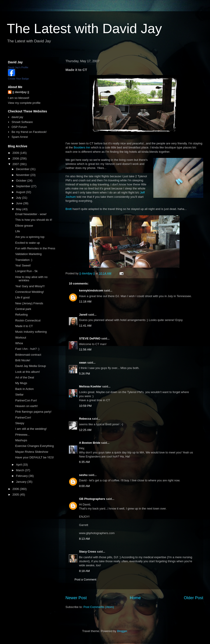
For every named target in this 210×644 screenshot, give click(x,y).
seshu (83, 475)
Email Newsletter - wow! (31, 214)
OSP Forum (19, 127)
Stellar (19, 395)
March (21, 470)
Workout (21, 338)
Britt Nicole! (23, 360)
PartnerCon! (23, 418)
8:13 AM (84, 539)
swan (83, 363)
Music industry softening (31, 332)
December (23, 169)
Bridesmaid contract (28, 355)
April (19, 465)
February (22, 476)
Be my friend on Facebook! (29, 132)
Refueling (21, 315)
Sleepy (20, 423)
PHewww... (22, 435)
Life (17, 231)
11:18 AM (85, 302)
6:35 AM (84, 462)
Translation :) (24, 260)
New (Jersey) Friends (29, 303)
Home (135, 598)
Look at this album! (27, 372)
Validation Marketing (28, 254)
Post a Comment (85, 579)
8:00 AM (84, 486)
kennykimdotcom (91, 290)
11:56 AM (85, 349)
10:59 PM (85, 406)
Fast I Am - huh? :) (27, 349)
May (19, 209)
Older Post (194, 598)
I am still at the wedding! (31, 429)
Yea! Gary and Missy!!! (30, 286)
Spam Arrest (20, 137)
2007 (16, 164)
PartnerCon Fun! (26, 400)
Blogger (122, 631)
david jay (17, 117)
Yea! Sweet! (23, 265)
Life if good (22, 297)
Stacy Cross (87, 552)
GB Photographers (92, 499)
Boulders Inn (82, 147)
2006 (16, 489)
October (22, 181)
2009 (16, 153)
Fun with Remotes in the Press (35, 248)
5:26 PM (84, 374)
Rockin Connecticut (28, 320)
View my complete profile (24, 103)
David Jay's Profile (18, 67)
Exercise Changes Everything (34, 446)
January (22, 482)
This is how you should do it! (34, 220)
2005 (16, 495)
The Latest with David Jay (84, 28)
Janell (83, 315)
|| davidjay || (21, 92)
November (23, 175)
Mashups (21, 440)
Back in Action (24, 389)
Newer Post (76, 598)
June (20, 203)
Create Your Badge (18, 79)
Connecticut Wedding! (29, 292)
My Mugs (21, 383)
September (24, 186)
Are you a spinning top (30, 237)
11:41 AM (85, 326)
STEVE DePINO (90, 338)
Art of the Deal (24, 377)
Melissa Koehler (90, 386)
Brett (69, 209)
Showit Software (22, 122)
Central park (23, 309)
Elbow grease (24, 226)
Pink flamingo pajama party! (33, 412)
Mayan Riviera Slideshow (32, 452)
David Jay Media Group (30, 366)
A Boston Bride (90, 443)
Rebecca (85, 419)
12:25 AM (85, 430)
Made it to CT (24, 326)
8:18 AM (84, 571)
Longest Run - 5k (26, 271)
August (21, 192)
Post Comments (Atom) (99, 607)
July (19, 198)
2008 (16, 158)
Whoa (19, 343)
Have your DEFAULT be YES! (34, 457)
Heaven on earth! (26, 406)
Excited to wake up (27, 243)
